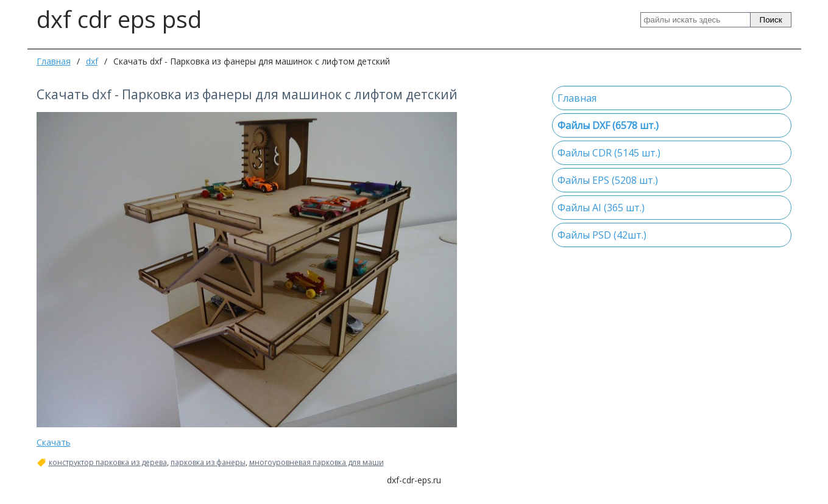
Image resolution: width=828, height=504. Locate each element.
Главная (54, 61)
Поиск (771, 20)
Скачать (54, 442)
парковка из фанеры (208, 463)
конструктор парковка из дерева (108, 463)
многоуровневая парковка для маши (317, 463)
